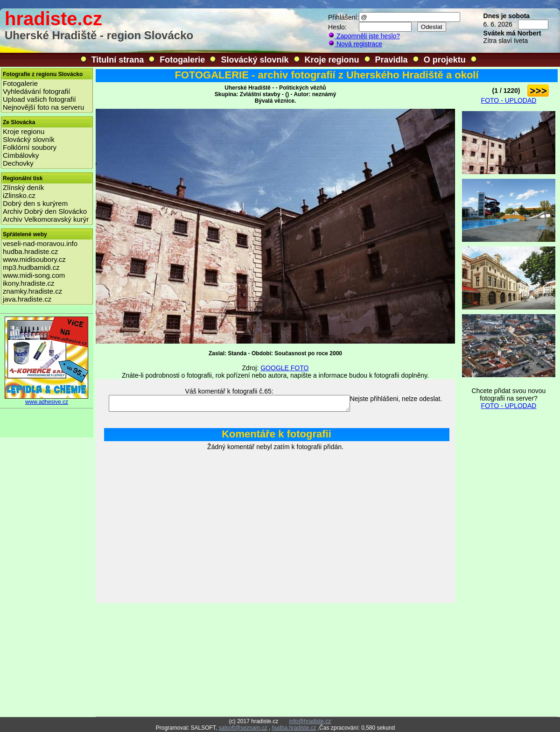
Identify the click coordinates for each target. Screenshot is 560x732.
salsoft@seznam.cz (243, 728)
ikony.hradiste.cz (29, 283)
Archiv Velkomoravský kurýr (46, 219)
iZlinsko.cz (19, 195)
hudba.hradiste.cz (30, 251)
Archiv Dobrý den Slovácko (45, 211)
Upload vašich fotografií (39, 99)
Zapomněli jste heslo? (364, 36)
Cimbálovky (21, 155)
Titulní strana (118, 60)
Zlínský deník (23, 187)
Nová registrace (355, 44)
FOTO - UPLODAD (509, 100)
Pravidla (392, 60)
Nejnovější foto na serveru (43, 107)
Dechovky (18, 163)
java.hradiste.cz (27, 299)
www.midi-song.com (34, 275)
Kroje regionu (332, 60)
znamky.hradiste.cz (32, 291)
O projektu (445, 60)
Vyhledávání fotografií (37, 91)
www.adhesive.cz (47, 399)
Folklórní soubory (30, 147)
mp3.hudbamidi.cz (31, 267)
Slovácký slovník (255, 60)
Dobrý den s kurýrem (35, 203)
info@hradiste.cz (310, 721)
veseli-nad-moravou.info (40, 243)
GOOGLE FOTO (284, 368)
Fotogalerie (182, 60)
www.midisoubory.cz (34, 259)
